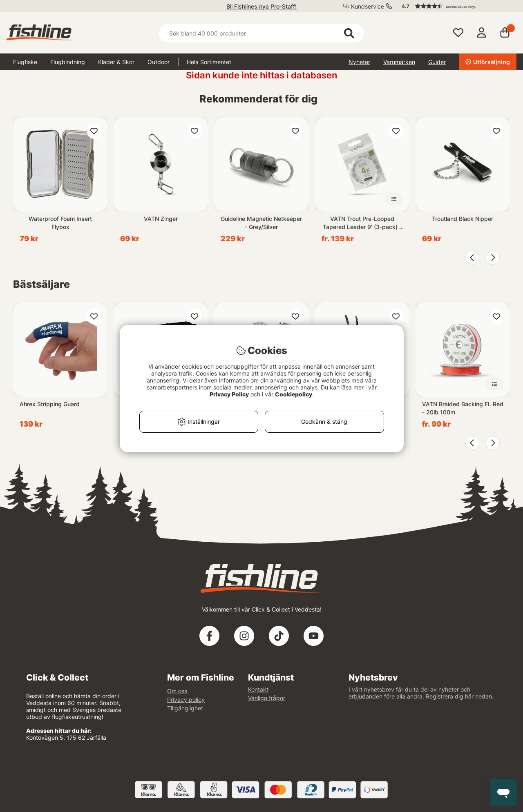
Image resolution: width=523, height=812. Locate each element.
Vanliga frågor (267, 698)
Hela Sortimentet (209, 62)
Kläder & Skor (116, 62)
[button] (455, 6)
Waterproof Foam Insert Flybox (60, 223)
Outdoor (159, 62)
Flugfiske (25, 62)
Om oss (177, 691)
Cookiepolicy (294, 394)
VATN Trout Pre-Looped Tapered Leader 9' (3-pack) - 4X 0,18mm (362, 223)
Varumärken (399, 62)
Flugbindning (68, 62)
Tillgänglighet (185, 708)
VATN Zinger (161, 219)
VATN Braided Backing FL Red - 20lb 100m (463, 408)
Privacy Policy (229, 394)
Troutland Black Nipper (463, 219)
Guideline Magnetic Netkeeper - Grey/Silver (261, 223)
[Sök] (261, 33)
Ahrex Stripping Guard (50, 404)
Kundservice (368, 6)
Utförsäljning (488, 62)
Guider (437, 62)
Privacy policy (186, 700)
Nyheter (359, 62)
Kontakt (258, 689)
